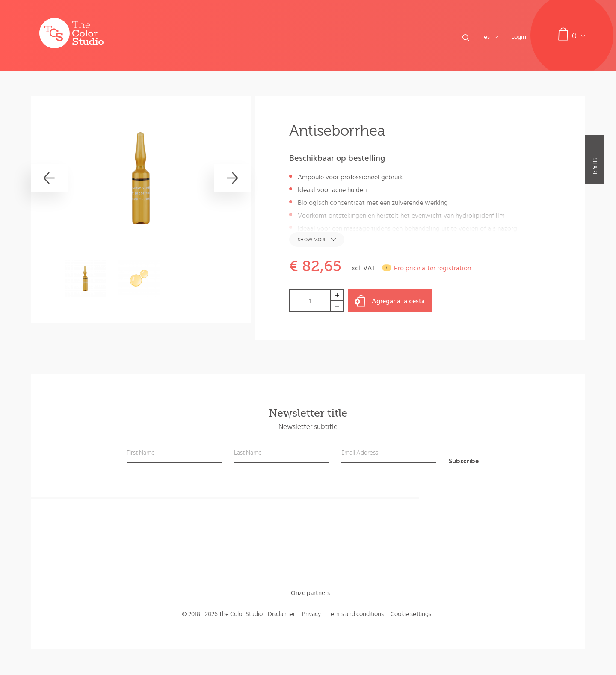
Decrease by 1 (338, 306)
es (491, 37)
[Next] (232, 178)
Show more (312, 240)
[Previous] (49, 178)
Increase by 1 (338, 295)
